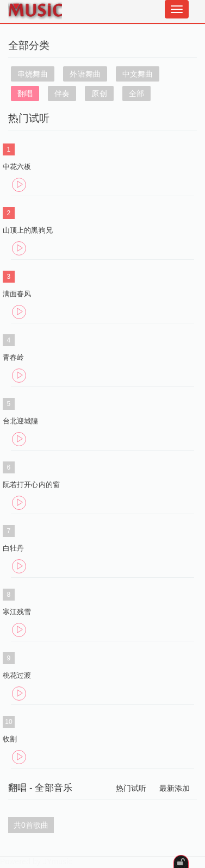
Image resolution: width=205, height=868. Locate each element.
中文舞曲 (138, 74)
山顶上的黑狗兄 (28, 230)
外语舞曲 (85, 74)
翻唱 (25, 93)
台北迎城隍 (21, 421)
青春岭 (13, 357)
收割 (10, 739)
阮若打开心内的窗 (31, 485)
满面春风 (17, 294)
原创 (99, 93)
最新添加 (175, 788)
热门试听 (131, 788)
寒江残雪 (17, 612)
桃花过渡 (17, 675)
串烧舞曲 (33, 74)
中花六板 (17, 167)
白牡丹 (13, 548)
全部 (136, 93)
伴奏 (62, 93)
